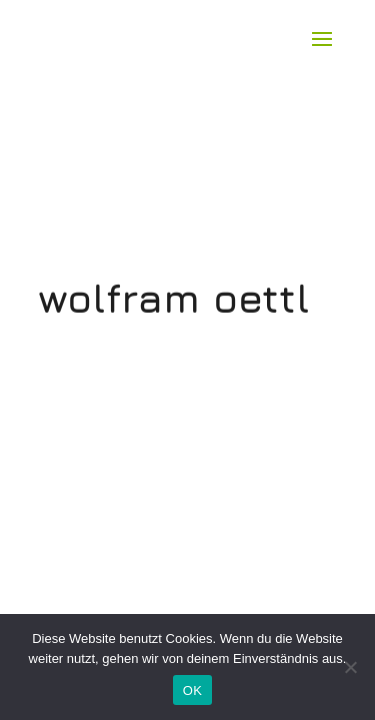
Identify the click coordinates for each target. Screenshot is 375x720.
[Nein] (350, 667)
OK (192, 690)
